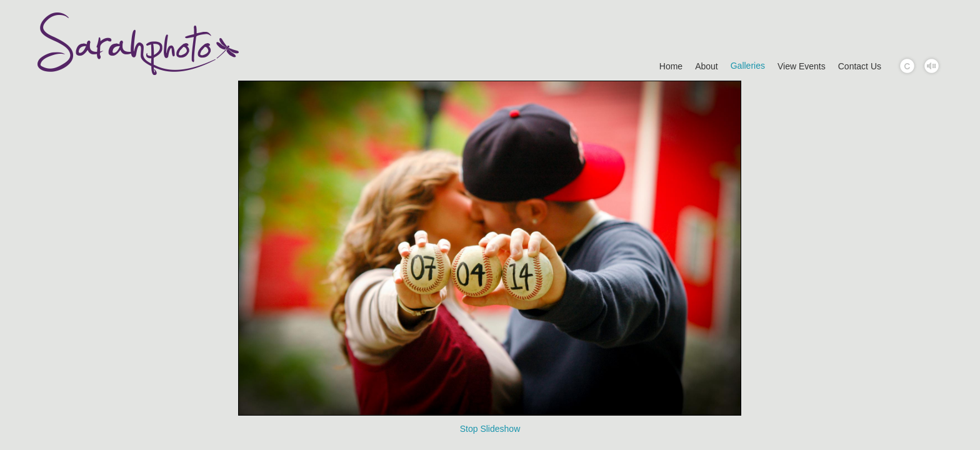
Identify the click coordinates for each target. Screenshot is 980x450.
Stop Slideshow (490, 429)
